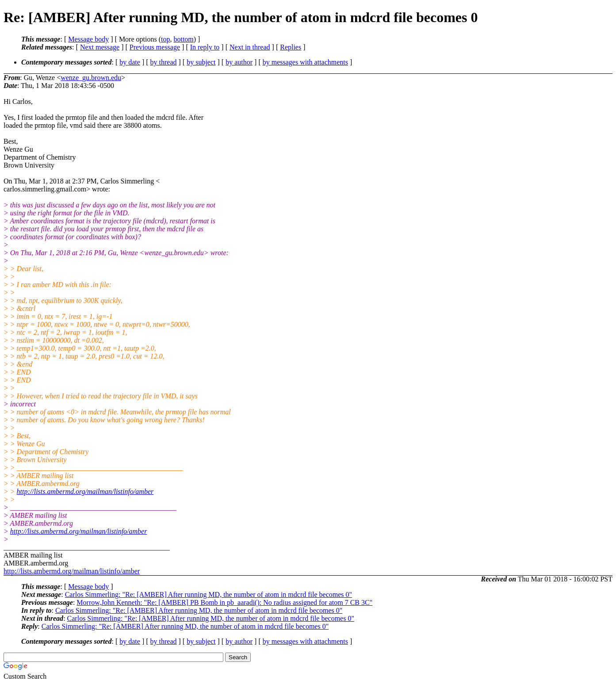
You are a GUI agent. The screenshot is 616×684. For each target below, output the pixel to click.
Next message (100, 47)
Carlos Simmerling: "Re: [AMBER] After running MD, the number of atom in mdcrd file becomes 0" (209, 594)
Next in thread (250, 47)
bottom (183, 39)
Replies (291, 47)
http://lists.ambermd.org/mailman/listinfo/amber (85, 491)
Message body (88, 39)
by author (239, 62)
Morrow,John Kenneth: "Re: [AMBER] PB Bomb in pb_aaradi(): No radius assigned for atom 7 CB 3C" (224, 602)
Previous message (155, 47)
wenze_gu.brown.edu (91, 78)
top (165, 39)
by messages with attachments (305, 62)
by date (130, 62)
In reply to (205, 47)
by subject (201, 62)
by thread (164, 62)
